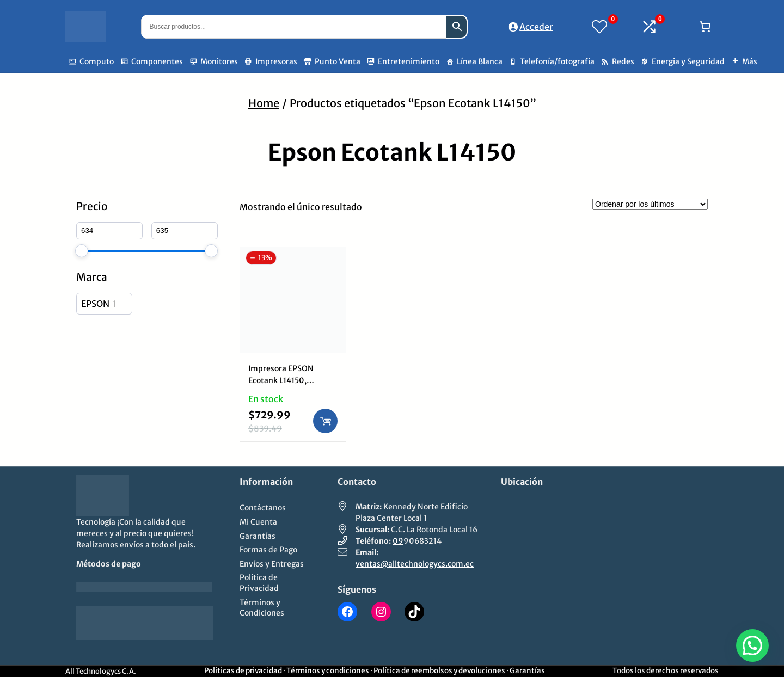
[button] (752, 645)
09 (398, 541)
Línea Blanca (480, 61)
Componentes (157, 61)
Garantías (527, 671)
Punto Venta (338, 61)
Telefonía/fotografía (557, 61)
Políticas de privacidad (243, 671)
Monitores (219, 61)
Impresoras (276, 61)
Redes (623, 61)
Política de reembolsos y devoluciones (439, 671)
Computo (97, 61)
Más (750, 61)
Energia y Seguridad (688, 61)
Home (264, 103)
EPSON (95, 304)
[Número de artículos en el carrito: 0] (705, 27)
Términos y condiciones (328, 671)
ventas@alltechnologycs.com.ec (415, 564)
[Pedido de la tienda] (650, 204)
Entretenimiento (409, 61)
